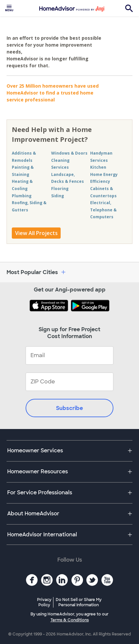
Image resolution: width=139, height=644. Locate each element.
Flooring (60, 189)
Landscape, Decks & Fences (68, 178)
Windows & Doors (69, 153)
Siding (58, 196)
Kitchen (98, 167)
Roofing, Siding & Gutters (29, 206)
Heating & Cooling (22, 185)
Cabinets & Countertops (103, 192)
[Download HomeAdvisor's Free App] (50, 306)
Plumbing (22, 196)
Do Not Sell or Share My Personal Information (79, 602)
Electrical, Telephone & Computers (103, 210)
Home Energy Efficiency (104, 178)
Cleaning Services (60, 164)
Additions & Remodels (24, 157)
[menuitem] (9, 8)
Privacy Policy (44, 602)
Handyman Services (101, 157)
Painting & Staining (23, 171)
